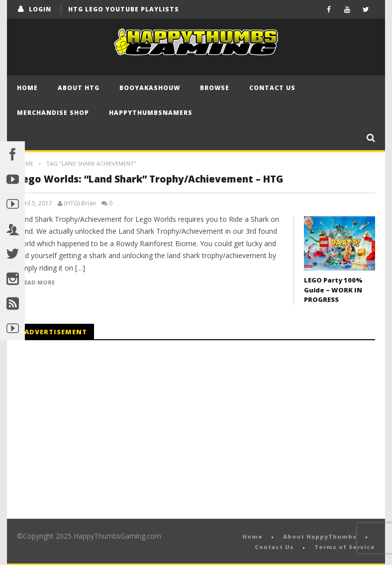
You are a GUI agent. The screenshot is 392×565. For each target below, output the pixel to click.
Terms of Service (345, 547)
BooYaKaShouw (150, 88)
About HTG (79, 88)
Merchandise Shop (53, 113)
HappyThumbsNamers (151, 113)
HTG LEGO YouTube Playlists (124, 9)
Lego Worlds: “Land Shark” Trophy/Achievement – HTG (150, 179)
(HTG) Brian (80, 203)
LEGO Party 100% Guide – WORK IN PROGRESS (333, 290)
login (40, 9)
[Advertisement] (100, 430)
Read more (38, 282)
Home (27, 88)
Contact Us (272, 88)
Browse (215, 88)
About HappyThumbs (320, 536)
